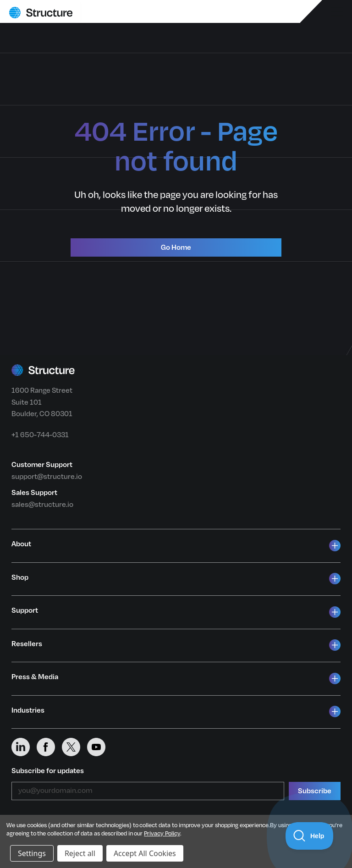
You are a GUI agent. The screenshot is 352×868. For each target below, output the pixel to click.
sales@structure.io (42, 505)
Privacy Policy (162, 834)
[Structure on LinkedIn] (24, 747)
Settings (32, 853)
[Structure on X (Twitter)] (74, 747)
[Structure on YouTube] (100, 747)
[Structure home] (41, 13)
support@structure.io (47, 477)
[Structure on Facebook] (49, 747)
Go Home (176, 247)
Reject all (80, 853)
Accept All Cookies (145, 853)
